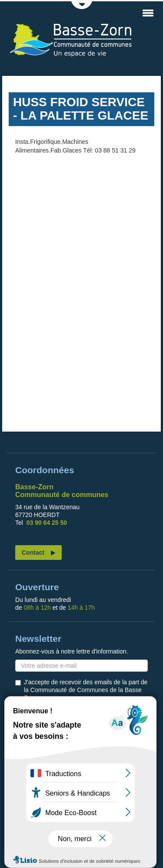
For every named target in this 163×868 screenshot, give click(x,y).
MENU (148, 13)
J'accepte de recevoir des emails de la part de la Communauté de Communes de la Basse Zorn (86, 690)
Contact (33, 553)
